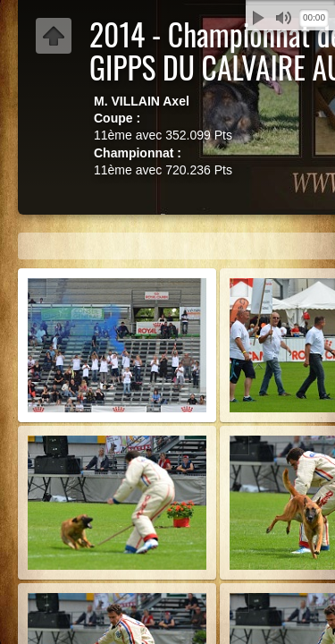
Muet (283, 18)
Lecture (258, 18)
